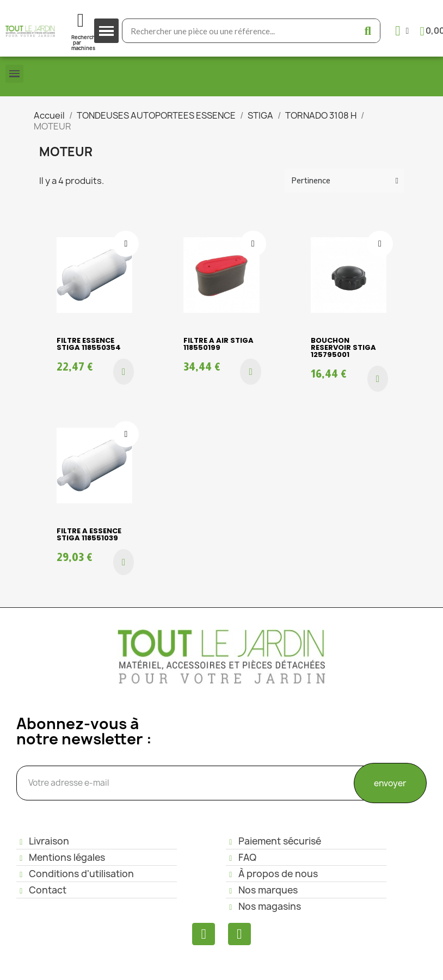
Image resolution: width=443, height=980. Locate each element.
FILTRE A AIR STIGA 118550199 (219, 344)
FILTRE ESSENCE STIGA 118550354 (89, 344)
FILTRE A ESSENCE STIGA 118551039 (89, 534)
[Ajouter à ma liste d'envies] (126, 244)
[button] (124, 372)
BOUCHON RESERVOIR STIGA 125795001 (343, 347)
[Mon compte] (402, 31)
